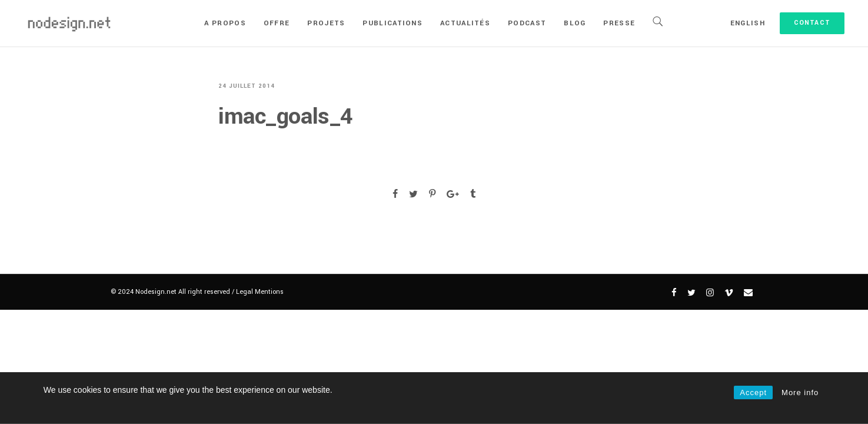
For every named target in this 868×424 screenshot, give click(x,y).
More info (800, 392)
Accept (753, 392)
